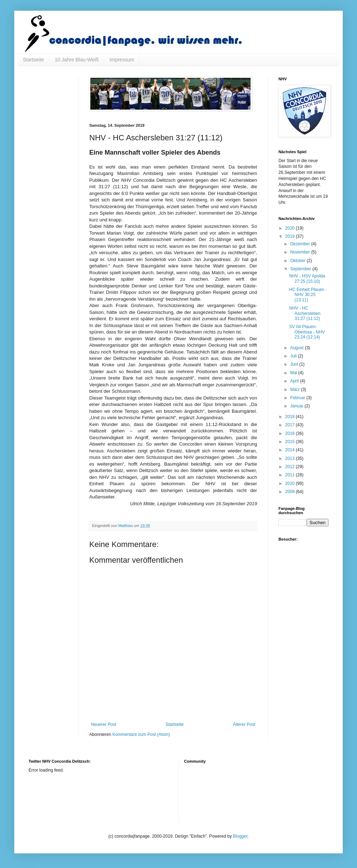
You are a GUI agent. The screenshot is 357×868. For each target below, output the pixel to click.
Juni (295, 364)
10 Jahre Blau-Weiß (77, 60)
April (295, 381)
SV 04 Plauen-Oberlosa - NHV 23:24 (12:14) (307, 332)
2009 (291, 492)
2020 (291, 228)
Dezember (301, 244)
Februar (298, 398)
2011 (291, 475)
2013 (291, 458)
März (296, 390)
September (301, 269)
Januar (297, 406)
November (301, 252)
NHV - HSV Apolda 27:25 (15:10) (307, 279)
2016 (291, 433)
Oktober (298, 261)
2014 (291, 450)
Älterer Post (244, 724)
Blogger (240, 836)
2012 (291, 467)
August (298, 348)
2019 (291, 236)
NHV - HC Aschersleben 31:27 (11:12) (305, 313)
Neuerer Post (104, 724)
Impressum (122, 60)
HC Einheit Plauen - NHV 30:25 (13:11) (308, 295)
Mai (294, 373)
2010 (291, 483)
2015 (291, 442)
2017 (291, 425)
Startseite (33, 60)
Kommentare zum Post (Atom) (141, 734)
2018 (291, 417)
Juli (294, 356)
